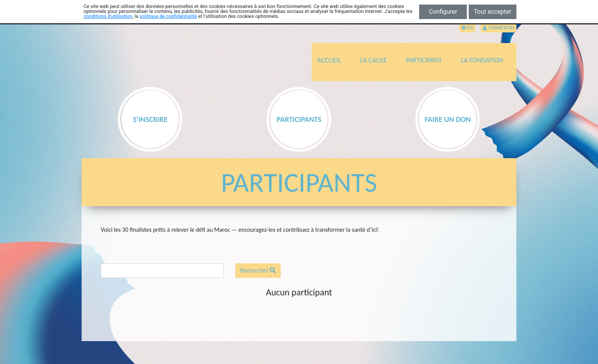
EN (467, 28)
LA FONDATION (482, 60)
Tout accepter (493, 12)
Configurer (443, 12)
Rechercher (258, 270)
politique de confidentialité (168, 16)
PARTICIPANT (424, 60)
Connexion (498, 28)
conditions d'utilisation (108, 16)
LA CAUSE (373, 60)
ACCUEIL (329, 60)
